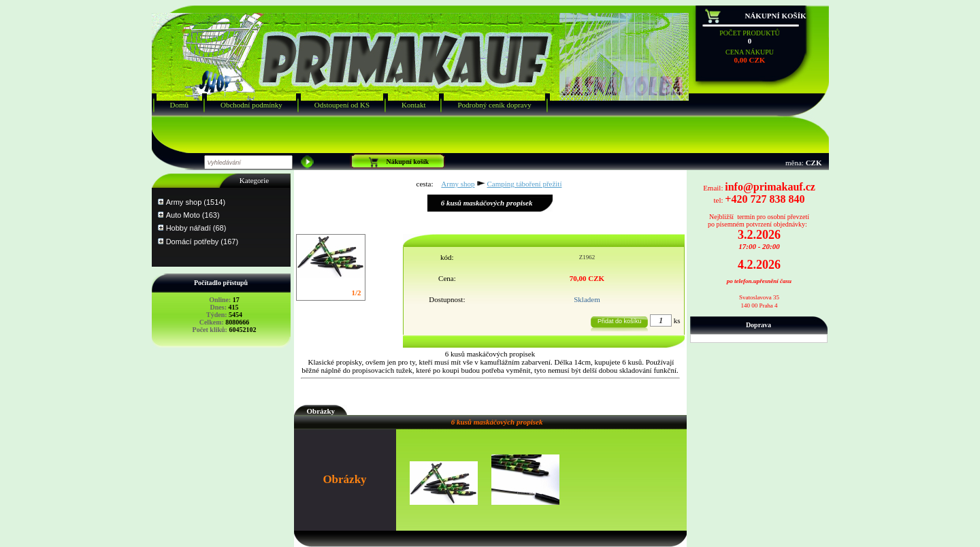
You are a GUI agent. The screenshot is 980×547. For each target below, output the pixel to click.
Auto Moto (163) (193, 215)
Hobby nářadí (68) (196, 228)
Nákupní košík (775, 16)
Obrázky (321, 411)
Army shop (458, 184)
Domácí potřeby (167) (202, 242)
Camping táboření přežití (525, 184)
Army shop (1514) (196, 202)
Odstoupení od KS (342, 105)
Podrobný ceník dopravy (494, 105)
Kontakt (413, 105)
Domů (180, 105)
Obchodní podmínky (251, 105)
